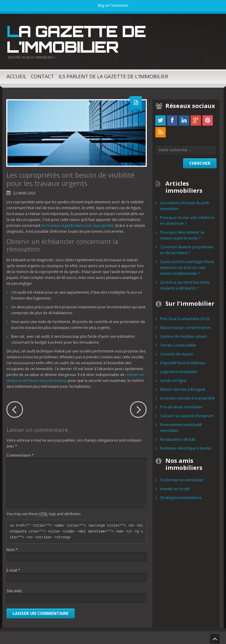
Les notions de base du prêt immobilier (183, 204)
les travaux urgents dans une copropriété (76, 223)
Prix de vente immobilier (180, 405)
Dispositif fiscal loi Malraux (182, 361)
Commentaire (20, 453)
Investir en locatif (174, 487)
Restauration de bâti (177, 437)
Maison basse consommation (185, 326)
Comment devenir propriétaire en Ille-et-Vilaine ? (186, 248)
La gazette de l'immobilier (73, 38)
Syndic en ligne (172, 378)
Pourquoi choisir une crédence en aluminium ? (186, 218)
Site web (14, 589)
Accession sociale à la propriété (187, 396)
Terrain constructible (177, 343)
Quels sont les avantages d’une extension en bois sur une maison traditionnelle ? (186, 266)
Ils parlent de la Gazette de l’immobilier (113, 74)
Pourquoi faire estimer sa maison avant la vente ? (181, 233)
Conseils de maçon (176, 352)
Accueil (16, 74)
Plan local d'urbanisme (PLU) (184, 317)
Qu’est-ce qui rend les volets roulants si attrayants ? (184, 283)
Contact (43, 74)
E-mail (13, 568)
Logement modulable (178, 370)
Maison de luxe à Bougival (182, 387)
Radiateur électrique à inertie (184, 446)
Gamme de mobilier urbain (183, 334)
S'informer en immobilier (181, 478)
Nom (12, 548)
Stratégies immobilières (180, 496)
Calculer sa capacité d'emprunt (186, 414)
